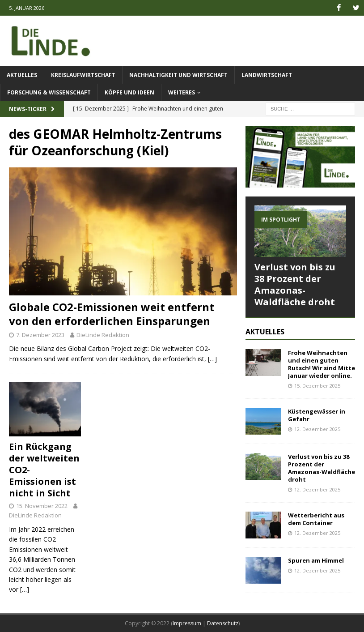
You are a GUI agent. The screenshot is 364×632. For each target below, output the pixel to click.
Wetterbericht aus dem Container (316, 519)
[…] (212, 359)
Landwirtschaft (267, 75)
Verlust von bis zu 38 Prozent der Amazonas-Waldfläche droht (295, 284)
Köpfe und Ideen (129, 92)
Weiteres (182, 92)
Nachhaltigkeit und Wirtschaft (178, 75)
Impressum (187, 623)
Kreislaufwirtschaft (83, 75)
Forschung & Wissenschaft (49, 92)
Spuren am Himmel (316, 560)
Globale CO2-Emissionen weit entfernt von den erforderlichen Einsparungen (112, 314)
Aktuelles (22, 75)
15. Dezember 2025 (317, 385)
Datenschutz (223, 623)
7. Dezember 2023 (40, 334)
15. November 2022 (42, 506)
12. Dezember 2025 (317, 429)
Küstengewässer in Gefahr (317, 415)
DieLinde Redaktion (103, 334)
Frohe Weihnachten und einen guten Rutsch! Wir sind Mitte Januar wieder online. (322, 364)
